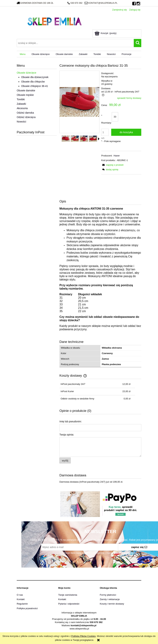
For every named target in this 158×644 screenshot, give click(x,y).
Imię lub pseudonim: (71, 421)
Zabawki (21, 104)
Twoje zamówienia (68, 595)
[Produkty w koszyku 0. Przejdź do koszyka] (106, 33)
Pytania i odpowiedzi (69, 604)
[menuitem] (23, 54)
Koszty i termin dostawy (112, 604)
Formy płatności (108, 595)
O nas (20, 595)
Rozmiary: (106, 119)
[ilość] (105, 132)
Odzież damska (25, 113)
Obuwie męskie (25, 95)
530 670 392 (75, 3)
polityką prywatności (126, 553)
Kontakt (21, 599)
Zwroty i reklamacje (110, 599)
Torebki (21, 99)
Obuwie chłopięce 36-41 (35, 86)
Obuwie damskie (26, 90)
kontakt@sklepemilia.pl (101, 3)
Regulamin (22, 604)
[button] (99, 139)
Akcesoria (22, 108)
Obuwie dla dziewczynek (35, 77)
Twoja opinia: (67, 435)
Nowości (21, 122)
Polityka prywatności (27, 608)
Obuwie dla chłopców (33, 82)
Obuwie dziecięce (27, 73)
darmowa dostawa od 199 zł (35, 3)
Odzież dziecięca (26, 117)
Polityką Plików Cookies (83, 636)
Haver (117, 156)
